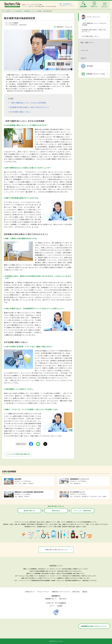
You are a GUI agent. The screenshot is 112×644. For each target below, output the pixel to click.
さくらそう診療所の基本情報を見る (19, 454)
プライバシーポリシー (43, 592)
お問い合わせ (76, 592)
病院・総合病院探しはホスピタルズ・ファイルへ (67, 5)
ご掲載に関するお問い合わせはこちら (56, 550)
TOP (3, 11)
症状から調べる (29, 511)
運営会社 (85, 592)
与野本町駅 (27, 11)
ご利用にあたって (30, 592)
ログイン (52, 606)
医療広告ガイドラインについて (61, 592)
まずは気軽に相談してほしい (20, 112)
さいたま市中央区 (17, 11)
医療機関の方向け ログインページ (94, 626)
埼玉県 (8, 11)
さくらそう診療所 (37, 11)
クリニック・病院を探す (83, 511)
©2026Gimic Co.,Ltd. (56, 641)
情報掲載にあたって (51, 599)
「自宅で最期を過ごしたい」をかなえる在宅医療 (28, 103)
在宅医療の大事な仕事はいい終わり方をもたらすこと (29, 107)
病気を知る (56, 511)
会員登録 (60, 606)
